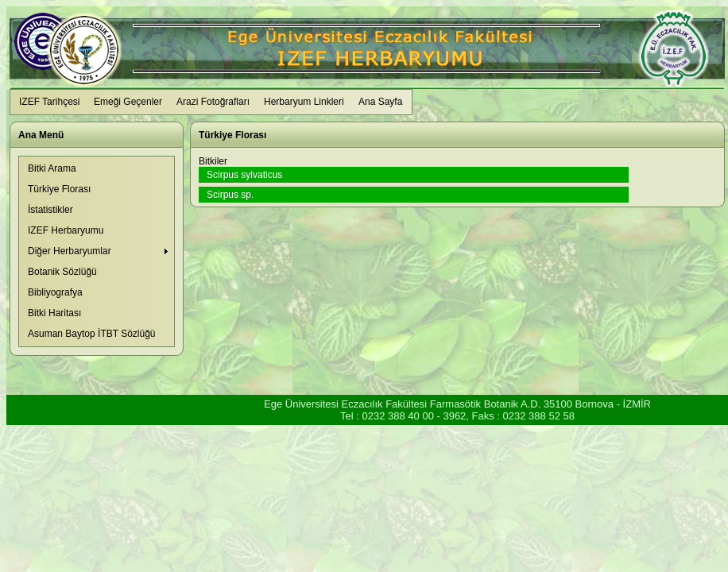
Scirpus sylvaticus (244, 175)
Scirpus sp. (230, 195)
